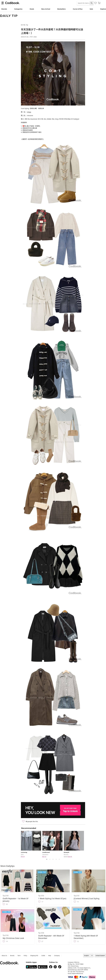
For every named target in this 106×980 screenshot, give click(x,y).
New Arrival (46, 9)
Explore (103, 9)
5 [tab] (59, 859)
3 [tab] (53, 859)
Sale (91, 9)
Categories (18, 9)
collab (43, 956)
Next (87, 844)
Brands (4, 9)
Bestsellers (61, 9)
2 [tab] (50, 859)
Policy (25, 956)
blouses (66, 855)
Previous (19, 844)
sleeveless (45, 855)
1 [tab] (47, 859)
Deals (32, 9)
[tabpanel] (32, 844)
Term (19, 956)
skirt (22, 855)
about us (4, 956)
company (57, 956)
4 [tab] (56, 859)
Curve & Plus (78, 9)
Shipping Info (34, 956)
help (50, 956)
